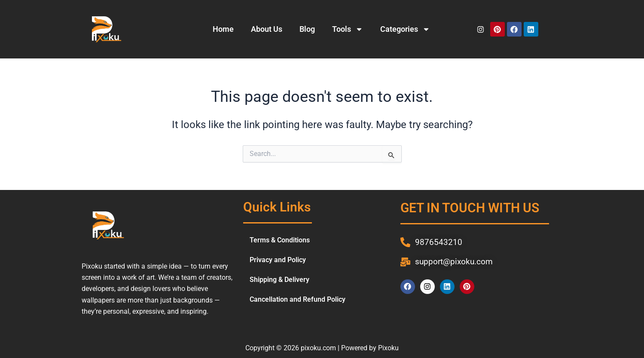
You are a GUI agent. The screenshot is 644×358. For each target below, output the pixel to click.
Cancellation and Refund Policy (298, 299)
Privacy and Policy (278, 260)
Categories (405, 29)
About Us (267, 29)
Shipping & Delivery (279, 280)
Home (223, 29)
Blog (307, 29)
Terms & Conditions (280, 240)
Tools (348, 29)
